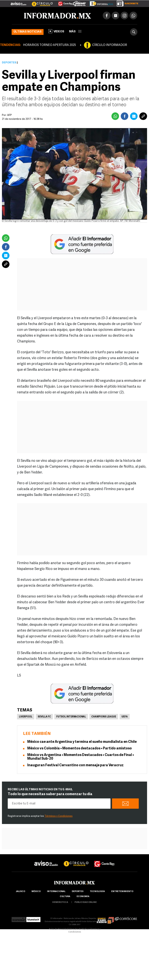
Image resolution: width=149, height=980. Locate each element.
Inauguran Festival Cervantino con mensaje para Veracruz (75, 765)
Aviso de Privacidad (58, 929)
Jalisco (20, 892)
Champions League (104, 717)
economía (83, 897)
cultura (65, 897)
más (75, 32)
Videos (56, 31)
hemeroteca (60, 902)
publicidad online (86, 902)
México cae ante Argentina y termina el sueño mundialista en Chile (82, 742)
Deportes (9, 63)
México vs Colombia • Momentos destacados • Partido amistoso (80, 749)
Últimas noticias (28, 32)
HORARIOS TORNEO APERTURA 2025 (49, 45)
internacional (56, 892)
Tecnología (97, 892)
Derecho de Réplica (79, 929)
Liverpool (26, 717)
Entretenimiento (122, 892)
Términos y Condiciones (59, 816)
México (36, 892)
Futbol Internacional (71, 717)
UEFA (125, 717)
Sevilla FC (44, 717)
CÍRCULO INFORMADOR (110, 45)
